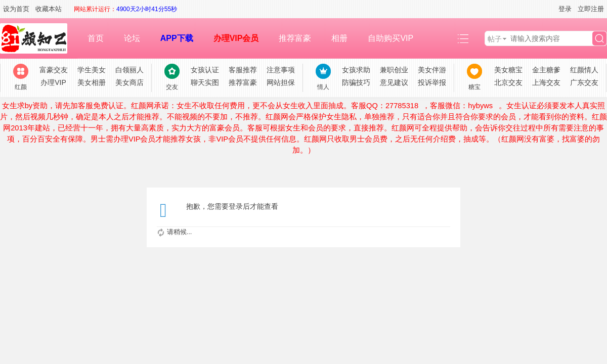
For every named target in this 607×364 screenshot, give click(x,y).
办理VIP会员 (236, 38)
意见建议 (394, 82)
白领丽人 (129, 70)
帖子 (495, 39)
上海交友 (546, 82)
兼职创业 (394, 70)
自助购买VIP (391, 38)
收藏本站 (49, 9)
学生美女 (92, 70)
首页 (96, 38)
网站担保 (281, 82)
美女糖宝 (508, 70)
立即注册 (591, 9)
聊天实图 (205, 82)
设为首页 (16, 9)
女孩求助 (356, 70)
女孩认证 (205, 70)
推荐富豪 (295, 38)
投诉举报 (432, 82)
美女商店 (129, 82)
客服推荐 (243, 70)
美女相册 (92, 82)
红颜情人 (584, 70)
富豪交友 (54, 70)
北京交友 (508, 82)
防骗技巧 (356, 82)
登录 (565, 9)
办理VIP (53, 82)
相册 (339, 38)
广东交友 (584, 82)
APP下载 (177, 38)
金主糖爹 (546, 70)
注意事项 (281, 70)
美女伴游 (432, 70)
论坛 (132, 38)
